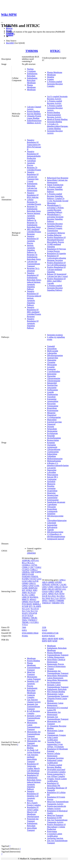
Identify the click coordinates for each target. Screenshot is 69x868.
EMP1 (45, 589)
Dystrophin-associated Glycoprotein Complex (56, 771)
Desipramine (52, 431)
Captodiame (52, 504)
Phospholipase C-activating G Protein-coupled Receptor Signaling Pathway (56, 209)
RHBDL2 (37, 604)
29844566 (31, 553)
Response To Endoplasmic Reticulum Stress (34, 209)
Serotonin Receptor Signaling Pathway (55, 225)
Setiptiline (51, 514)
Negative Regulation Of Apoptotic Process (33, 240)
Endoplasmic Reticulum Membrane (32, 80)
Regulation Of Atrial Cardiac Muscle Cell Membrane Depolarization (33, 812)
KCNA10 (32, 593)
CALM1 (63, 585)
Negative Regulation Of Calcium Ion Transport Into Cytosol (33, 177)
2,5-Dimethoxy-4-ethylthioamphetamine (56, 535)
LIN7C (45, 594)
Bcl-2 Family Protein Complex (34, 804)
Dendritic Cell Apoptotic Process (33, 684)
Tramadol (51, 346)
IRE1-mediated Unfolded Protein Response (34, 232)
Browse (9, 28)
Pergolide (51, 436)
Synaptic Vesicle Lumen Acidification (57, 780)
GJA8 (24, 581)
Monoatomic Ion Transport (34, 742)
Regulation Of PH (54, 818)
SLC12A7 (26, 609)
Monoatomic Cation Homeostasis (55, 704)
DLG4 (65, 587)
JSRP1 (25, 593)
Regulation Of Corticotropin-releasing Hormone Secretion (57, 258)
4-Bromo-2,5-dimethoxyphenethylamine (58, 464)
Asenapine (51, 488)
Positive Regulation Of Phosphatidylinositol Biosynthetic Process (56, 240)
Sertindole (51, 481)
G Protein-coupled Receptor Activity (55, 102)
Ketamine (51, 443)
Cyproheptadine (54, 371)
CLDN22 (26, 570)
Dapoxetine (52, 470)
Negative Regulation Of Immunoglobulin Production (34, 155)
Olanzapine (52, 360)
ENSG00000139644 (30, 633)
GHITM (57, 589)
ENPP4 (38, 572)
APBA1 (62, 580)
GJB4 (29, 581)
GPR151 (32, 583)
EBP (33, 572)
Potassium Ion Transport (33, 820)
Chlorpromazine (54, 378)
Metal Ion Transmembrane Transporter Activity (58, 803)
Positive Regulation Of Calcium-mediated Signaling (56, 269)
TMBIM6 (32, 51)
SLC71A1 (55, 598)
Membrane (31, 90)
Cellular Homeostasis (56, 657)
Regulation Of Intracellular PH (54, 784)
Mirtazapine (52, 365)
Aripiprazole (52, 447)
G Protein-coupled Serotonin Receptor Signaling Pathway (55, 288)
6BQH (50, 639)
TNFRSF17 (33, 620)
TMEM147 (47, 603)
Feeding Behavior (54, 235)
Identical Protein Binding (57, 119)
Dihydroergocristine (55, 532)
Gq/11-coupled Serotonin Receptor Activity (57, 98)
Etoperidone (52, 509)
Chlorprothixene (54, 449)
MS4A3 (33, 599)
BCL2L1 (31, 563)
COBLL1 (34, 570)
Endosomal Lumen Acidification (55, 761)
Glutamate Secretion (55, 758)
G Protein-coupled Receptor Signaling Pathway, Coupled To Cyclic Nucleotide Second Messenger (58, 198)
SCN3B (25, 606)
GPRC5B (59, 591)
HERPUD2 (33, 588)
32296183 (10, 34)
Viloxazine (51, 507)
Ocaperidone (52, 491)
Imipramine (52, 374)
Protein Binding (33, 111)
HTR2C (55, 51)
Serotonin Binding (55, 122)
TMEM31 (26, 618)
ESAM (31, 574)
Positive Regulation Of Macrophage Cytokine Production (56, 827)
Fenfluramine (53, 390)
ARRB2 (51, 582)
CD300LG (26, 565)
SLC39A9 (46, 598)
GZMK (25, 588)
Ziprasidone (52, 349)
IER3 (35, 590)
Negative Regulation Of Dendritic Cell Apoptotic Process (33, 796)
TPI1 (62, 603)
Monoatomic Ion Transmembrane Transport (34, 734)
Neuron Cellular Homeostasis (54, 755)
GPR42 (25, 586)
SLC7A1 (34, 611)
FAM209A (26, 576)
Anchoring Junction (55, 838)
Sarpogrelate (52, 525)
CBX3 (45, 587)
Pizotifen (51, 486)
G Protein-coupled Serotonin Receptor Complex (55, 84)
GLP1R (35, 581)
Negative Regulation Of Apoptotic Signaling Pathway (33, 323)
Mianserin (51, 484)
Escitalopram (52, 433)
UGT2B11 (34, 622)
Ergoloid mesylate (55, 422)
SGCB (45, 596)
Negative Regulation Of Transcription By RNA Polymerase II (34, 145)
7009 (24, 627)
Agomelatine (52, 498)
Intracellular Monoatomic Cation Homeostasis (57, 677)
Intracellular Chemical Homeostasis (56, 661)
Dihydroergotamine (55, 355)
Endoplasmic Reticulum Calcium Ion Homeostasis (32, 187)
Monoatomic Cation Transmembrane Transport (33, 726)
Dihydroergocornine (55, 516)
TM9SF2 (52, 601)
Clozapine (51, 362)
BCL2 (24, 563)
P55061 (25, 636)
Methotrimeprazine (55, 459)
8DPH (45, 641)
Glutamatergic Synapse (57, 735)
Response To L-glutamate (33, 269)
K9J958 (45, 636)
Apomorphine (53, 401)
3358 (44, 627)
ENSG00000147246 (50, 633)
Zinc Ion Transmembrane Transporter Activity (57, 821)
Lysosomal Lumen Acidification (55, 835)
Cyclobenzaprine (54, 417)
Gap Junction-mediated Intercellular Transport (33, 758)
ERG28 (51, 589)
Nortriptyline (52, 385)
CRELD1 (58, 587)
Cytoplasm (31, 71)
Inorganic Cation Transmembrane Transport (34, 718)
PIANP (36, 602)
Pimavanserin (53, 475)
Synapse (50, 79)
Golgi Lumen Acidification (53, 739)
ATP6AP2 (46, 585)
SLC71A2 (26, 611)
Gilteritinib (52, 523)
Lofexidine (52, 472)
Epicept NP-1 (53, 477)
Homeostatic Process (56, 664)
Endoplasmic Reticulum (32, 75)
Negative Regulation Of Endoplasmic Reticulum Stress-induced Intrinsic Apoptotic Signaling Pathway (34, 281)
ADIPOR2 (26, 560)
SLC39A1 (61, 596)
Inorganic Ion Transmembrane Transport (33, 706)
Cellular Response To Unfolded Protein (34, 202)
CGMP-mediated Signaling (54, 245)
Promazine (51, 369)
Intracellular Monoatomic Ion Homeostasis (57, 681)
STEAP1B (33, 613)
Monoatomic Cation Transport (34, 678)
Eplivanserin (52, 527)
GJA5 (39, 579)
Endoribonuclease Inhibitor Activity (34, 122)
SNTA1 (62, 598)
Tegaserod (51, 424)
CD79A (34, 565)
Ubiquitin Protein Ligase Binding (34, 117)
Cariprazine (52, 479)
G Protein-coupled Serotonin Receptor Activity (55, 108)
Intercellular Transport (32, 829)
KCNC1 (25, 595)
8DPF (56, 639)
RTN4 (62, 594)
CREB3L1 (26, 572)
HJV (24, 590)
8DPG (61, 639)
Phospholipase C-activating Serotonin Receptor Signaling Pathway (55, 218)
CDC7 (32, 567)
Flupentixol (52, 415)
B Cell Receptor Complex (33, 712)
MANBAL (34, 597)
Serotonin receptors (55, 335)
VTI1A (25, 625)
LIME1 (32, 595)
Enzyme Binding (34, 114)
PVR (24, 604)
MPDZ (51, 594)
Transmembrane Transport (33, 669)
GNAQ (45, 591)
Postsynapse (52, 831)
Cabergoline (52, 353)
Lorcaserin (51, 468)
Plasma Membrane (31, 86)
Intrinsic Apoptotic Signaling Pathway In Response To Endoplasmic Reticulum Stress (34, 252)
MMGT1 (26, 599)
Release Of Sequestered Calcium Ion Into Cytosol (57, 275)
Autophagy (31, 161)
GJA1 (64, 589)
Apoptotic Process (31, 164)
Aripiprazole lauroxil (56, 539)
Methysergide (53, 351)
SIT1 (31, 606)
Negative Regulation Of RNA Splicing (33, 195)
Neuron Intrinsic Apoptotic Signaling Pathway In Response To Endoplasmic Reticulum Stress (34, 220)
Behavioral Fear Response (58, 178)
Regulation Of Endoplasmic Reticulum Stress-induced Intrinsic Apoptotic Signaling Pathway (34, 782)
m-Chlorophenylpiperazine (57, 519)
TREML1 (26, 622)
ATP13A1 (35, 560)
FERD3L (35, 576)
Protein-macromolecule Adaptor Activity (57, 807)
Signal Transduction (55, 185)
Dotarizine (51, 493)
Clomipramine (53, 452)
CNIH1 (51, 587)
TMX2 (25, 620)
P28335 (52, 636)
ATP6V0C (55, 585)
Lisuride (50, 392)
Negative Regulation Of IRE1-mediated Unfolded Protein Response (34, 312)
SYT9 (24, 615)
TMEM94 (56, 603)
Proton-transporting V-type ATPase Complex (56, 775)
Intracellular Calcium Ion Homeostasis (57, 181)
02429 (45, 630)
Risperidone (52, 408)
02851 (24, 630)
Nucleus (30, 69)
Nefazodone (52, 429)
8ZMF (55, 641)
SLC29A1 (52, 596)
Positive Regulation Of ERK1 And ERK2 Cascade (56, 281)
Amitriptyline (53, 358)
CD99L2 (25, 567)
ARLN (45, 582)
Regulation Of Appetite (57, 253)
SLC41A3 (35, 609)
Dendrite (51, 77)
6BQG (45, 639)
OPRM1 (25, 602)
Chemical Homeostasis (56, 666)
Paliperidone (52, 454)
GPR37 (51, 591)
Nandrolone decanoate (56, 502)
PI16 (31, 602)
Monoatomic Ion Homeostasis (54, 713)
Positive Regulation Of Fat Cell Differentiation (57, 264)
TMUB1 (34, 618)
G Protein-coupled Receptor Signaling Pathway (55, 189)
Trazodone (51, 397)
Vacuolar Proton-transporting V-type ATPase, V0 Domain (55, 744)
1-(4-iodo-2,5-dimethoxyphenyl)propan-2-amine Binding (58, 126)
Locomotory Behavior (56, 233)
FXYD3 (33, 579)
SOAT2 (25, 613)
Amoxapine (52, 388)
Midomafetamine (54, 461)
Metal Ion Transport (31, 673)
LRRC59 (26, 597)
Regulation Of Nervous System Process (57, 250)
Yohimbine (52, 456)
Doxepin (51, 426)
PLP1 (57, 594)
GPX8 (31, 586)
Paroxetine (51, 404)
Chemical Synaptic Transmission (55, 229)
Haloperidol (52, 383)
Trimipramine (53, 406)
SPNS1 (45, 601)
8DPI (50, 641)
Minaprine (51, 413)
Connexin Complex (31, 696)
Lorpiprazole (52, 511)
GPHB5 (25, 583)
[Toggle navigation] (2, 23)
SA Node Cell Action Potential (34, 751)
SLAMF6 (37, 606)
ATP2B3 (58, 582)
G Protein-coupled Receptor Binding (55, 766)
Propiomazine (53, 410)
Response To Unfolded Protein (34, 169)
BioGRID (10, 43)
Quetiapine (52, 445)
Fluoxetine (51, 376)
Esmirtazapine (53, 500)
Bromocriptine (53, 440)
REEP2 (29, 604)
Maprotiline (52, 420)
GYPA (37, 586)
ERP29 (25, 574)
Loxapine (51, 367)
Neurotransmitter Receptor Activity (54, 116)
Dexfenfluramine (54, 438)
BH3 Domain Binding (32, 747)
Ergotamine (52, 399)
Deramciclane (53, 495)
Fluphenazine (53, 394)
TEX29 (30, 615)
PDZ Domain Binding (56, 692)
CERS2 (38, 567)
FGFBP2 (26, 579)
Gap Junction (32, 739)
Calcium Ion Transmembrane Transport (33, 264)
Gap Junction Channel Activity (34, 701)
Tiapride (51, 530)
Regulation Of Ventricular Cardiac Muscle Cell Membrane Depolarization (33, 768)
